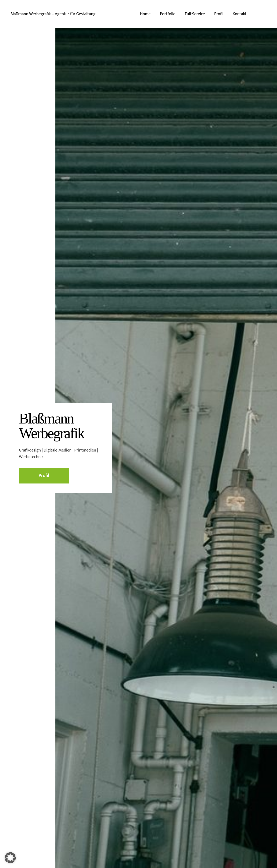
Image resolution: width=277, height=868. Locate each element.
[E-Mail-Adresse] (265, 14)
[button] (10, 858)
